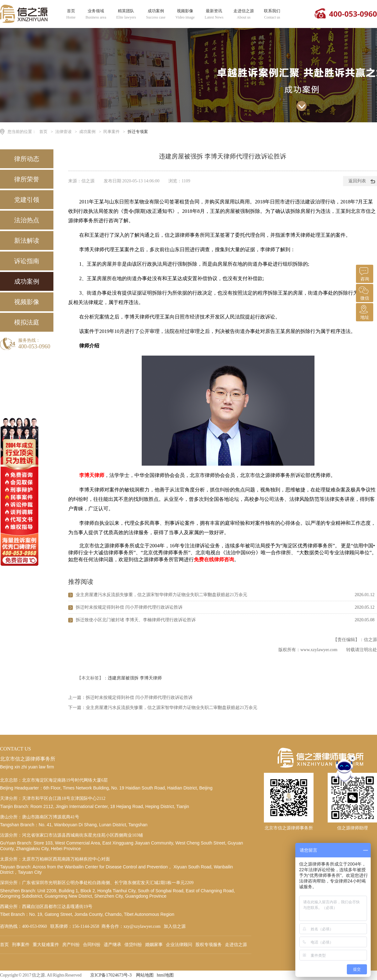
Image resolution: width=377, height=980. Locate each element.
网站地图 (145, 975)
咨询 (364, 273)
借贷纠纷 (133, 945)
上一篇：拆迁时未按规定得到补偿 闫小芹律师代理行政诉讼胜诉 (130, 698)
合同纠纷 (92, 945)
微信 (364, 292)
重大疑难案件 (46, 945)
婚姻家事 (154, 945)
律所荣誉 (27, 179)
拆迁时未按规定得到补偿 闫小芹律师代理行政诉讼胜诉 (129, 607)
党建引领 (27, 200)
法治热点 (27, 220)
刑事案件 (21, 945)
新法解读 (27, 241)
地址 (364, 311)
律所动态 (27, 159)
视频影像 (185, 14)
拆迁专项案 (138, 132)
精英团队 (126, 14)
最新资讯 (214, 14)
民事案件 (112, 132)
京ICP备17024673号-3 (111, 975)
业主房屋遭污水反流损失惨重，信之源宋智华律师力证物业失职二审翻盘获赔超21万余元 (161, 595)
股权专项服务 (209, 945)
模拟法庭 (27, 322)
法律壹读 (63, 132)
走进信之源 (244, 14)
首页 (71, 14)
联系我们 (272, 14)
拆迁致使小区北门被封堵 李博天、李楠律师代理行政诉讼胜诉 (136, 620)
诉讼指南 (27, 261)
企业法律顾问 (179, 945)
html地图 (165, 975)
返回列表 (357, 181)
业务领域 (96, 14)
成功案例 (156, 14)
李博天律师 (151, 678)
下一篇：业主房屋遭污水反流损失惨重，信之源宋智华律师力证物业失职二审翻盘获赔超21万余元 (163, 708)
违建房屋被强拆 (123, 678)
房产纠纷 (71, 945)
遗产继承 (112, 945)
